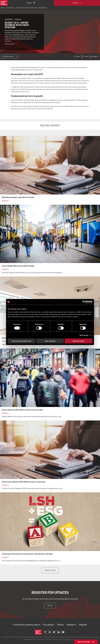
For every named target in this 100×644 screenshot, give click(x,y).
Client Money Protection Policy (91, 637)
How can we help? (84, 642)
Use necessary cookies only (21, 341)
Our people (49, 625)
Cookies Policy (38, 637)
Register (83, 625)
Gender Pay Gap (62, 637)
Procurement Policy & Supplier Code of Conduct (65, 640)
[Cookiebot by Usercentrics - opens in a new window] (84, 302)
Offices (60, 625)
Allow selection (50, 341)
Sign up (50, 605)
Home (3, 8)
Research (71, 625)
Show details (84, 335)
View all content (50, 570)
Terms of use (31, 637)
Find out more (11, 44)
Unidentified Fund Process (30, 640)
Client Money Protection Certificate (75, 637)
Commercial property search (27, 625)
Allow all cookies (79, 341)
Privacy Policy (50, 640)
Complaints (45, 637)
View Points (10, 8)
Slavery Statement (53, 637)
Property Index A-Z (41, 640)
